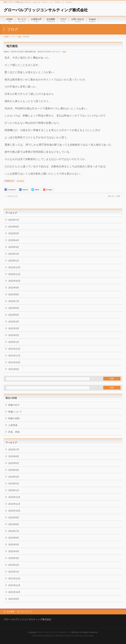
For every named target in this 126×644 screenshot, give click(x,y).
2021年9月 (14, 369)
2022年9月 (14, 288)
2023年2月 (14, 254)
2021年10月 (14, 362)
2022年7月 (14, 301)
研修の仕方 (14, 405)
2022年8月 (14, 294)
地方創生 (21, 181)
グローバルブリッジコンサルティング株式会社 (46, 10)
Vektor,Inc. (79, 636)
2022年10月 (14, 281)
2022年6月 (14, 308)
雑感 (64, 52)
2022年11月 (14, 274)
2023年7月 (14, 220)
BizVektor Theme (63, 636)
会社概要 (11, 612)
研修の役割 (14, 418)
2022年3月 (14, 328)
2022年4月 (14, 322)
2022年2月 (14, 335)
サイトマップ (26, 612)
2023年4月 (14, 240)
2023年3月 (14, 247)
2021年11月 (14, 356)
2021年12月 (14, 349)
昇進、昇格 (14, 432)
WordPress (48, 636)
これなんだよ (11, 196)
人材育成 (13, 425)
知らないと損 (115, 196)
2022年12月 (14, 267)
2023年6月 (14, 227)
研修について (15, 412)
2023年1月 (14, 261)
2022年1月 (14, 342)
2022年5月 (14, 315)
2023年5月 (14, 233)
